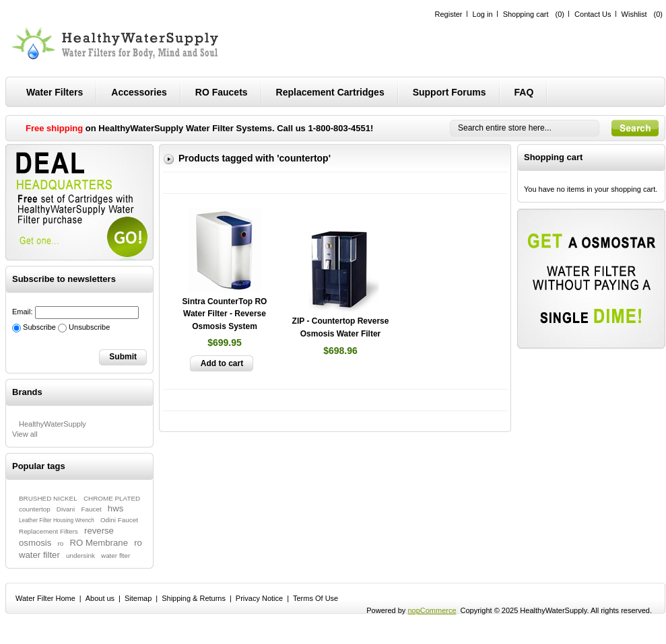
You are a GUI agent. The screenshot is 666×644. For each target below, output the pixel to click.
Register (449, 14)
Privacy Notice (259, 598)
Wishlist (634, 14)
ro (61, 543)
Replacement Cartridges (330, 92)
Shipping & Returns (194, 598)
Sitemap (138, 598)
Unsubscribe (89, 327)
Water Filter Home (45, 598)
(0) (560, 14)
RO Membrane (99, 543)
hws (115, 508)
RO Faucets (222, 92)
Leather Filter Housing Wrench (57, 521)
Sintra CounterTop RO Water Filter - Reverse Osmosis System (225, 314)
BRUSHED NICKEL (48, 498)
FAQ (524, 92)
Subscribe (39, 327)
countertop (35, 509)
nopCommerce (432, 610)
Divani (66, 509)
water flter (115, 556)
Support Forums (449, 92)
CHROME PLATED (112, 498)
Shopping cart (526, 14)
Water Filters (55, 92)
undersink (80, 556)
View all (25, 434)
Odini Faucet (119, 520)
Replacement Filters (48, 531)
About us (100, 598)
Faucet (91, 509)
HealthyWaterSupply (53, 424)
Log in (483, 14)
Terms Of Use (315, 598)
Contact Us (593, 14)
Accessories (139, 92)
